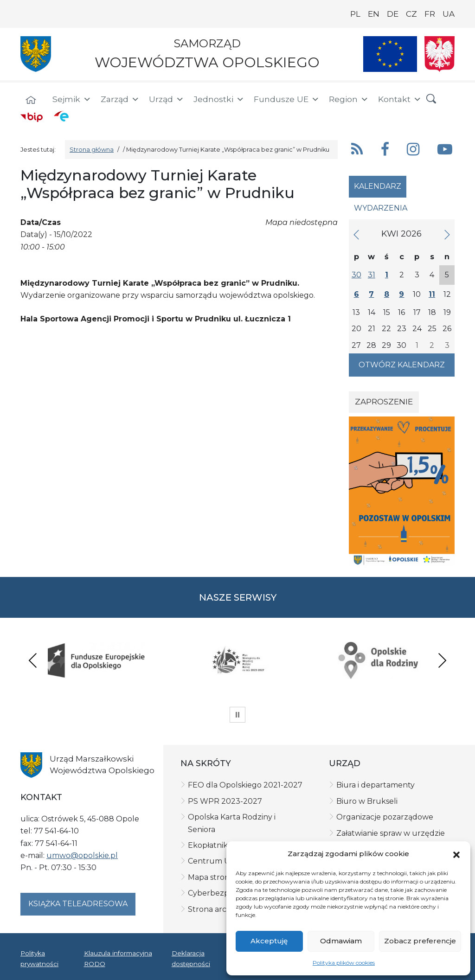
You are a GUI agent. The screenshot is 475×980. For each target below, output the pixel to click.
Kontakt (400, 99)
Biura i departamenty (376, 785)
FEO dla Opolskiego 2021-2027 (245, 785)
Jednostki (219, 99)
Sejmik (72, 99)
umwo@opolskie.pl (82, 855)
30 (356, 275)
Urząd (167, 99)
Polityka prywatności (39, 958)
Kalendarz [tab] (378, 186)
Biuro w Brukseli (367, 801)
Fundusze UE (287, 99)
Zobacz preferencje (420, 941)
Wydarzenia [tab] (381, 208)
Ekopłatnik (208, 845)
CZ (411, 14)
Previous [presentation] (33, 660)
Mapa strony (211, 877)
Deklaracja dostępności (191, 958)
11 (432, 294)
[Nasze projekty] (390, 54)
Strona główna (92, 150)
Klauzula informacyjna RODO (118, 958)
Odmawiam (341, 941)
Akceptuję (269, 941)
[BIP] (32, 117)
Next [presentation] (442, 660)
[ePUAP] (61, 116)
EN (374, 14)
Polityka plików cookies (344, 963)
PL (355, 14)
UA (449, 14)
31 (372, 275)
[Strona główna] (31, 101)
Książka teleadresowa (78, 904)
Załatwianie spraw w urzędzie (391, 833)
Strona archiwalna (221, 909)
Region (349, 99)
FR (430, 14)
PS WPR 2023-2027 (225, 801)
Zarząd (120, 99)
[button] (456, 854)
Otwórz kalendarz (402, 365)
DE (393, 14)
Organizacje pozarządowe (385, 817)
